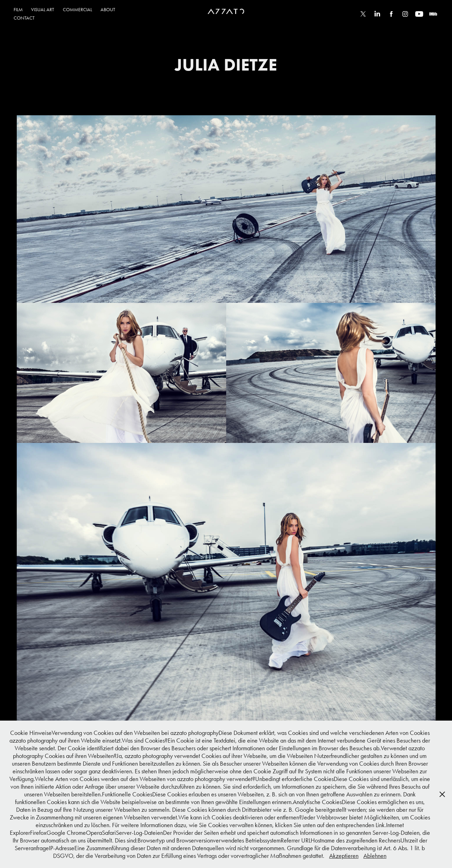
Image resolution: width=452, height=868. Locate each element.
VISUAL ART (43, 10)
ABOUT (108, 10)
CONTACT (24, 18)
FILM (18, 10)
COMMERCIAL (77, 10)
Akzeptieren (344, 856)
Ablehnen (375, 856)
